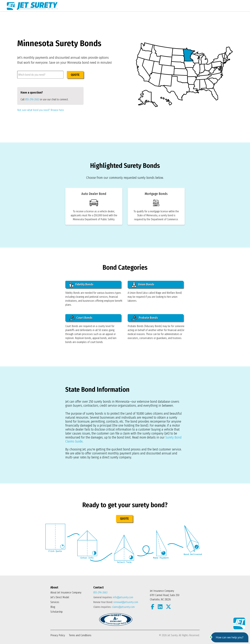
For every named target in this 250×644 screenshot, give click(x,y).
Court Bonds (81, 318)
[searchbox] (40, 75)
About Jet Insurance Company (66, 593)
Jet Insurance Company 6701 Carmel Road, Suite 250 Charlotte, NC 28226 (165, 595)
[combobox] (40, 75)
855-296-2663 (32, 99)
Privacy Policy (58, 635)
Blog (53, 607)
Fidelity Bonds (81, 285)
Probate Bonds (145, 318)
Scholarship (57, 612)
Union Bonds (143, 285)
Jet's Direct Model (60, 597)
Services (55, 602)
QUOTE (75, 75)
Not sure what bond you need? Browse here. (41, 110)
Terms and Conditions (80, 635)
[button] (230, 637)
